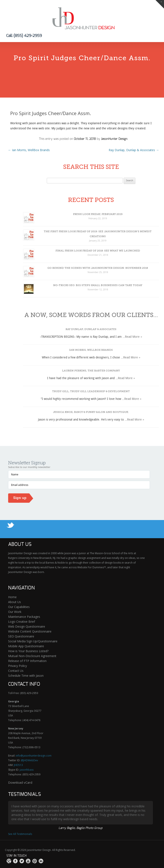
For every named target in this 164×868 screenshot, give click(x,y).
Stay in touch (16, 856)
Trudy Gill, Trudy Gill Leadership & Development (91, 391)
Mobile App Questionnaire (26, 646)
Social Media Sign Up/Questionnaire (33, 641)
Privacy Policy (18, 666)
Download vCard (20, 782)
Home (12, 597)
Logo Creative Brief (22, 622)
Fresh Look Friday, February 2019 (98, 214)
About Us (15, 602)
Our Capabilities (19, 607)
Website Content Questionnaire (30, 631)
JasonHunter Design (114, 139)
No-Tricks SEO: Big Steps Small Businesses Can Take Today (98, 285)
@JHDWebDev (29, 760)
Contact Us (16, 671)
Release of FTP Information (27, 661)
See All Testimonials (20, 834)
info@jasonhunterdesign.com (34, 756)
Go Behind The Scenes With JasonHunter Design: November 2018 (98, 268)
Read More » (133, 337)
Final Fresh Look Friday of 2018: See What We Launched (98, 251)
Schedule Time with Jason (26, 676)
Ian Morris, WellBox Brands (29, 150)
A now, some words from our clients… (91, 315)
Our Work (15, 612)
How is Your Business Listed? (28, 651)
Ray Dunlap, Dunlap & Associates (134, 150)
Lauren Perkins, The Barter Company (91, 371)
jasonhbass (27, 770)
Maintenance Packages (24, 617)
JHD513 (18, 765)
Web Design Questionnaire (27, 626)
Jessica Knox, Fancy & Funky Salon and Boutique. (91, 412)
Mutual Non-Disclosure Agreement (32, 656)
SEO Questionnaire (21, 636)
